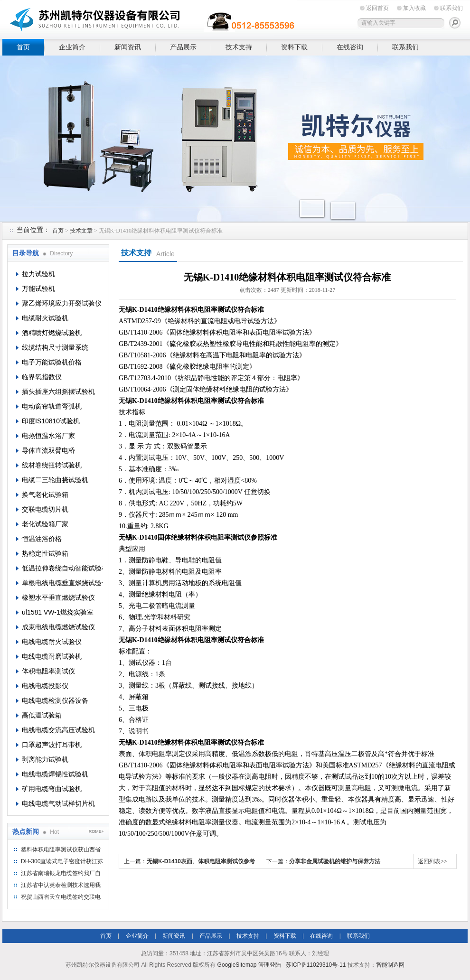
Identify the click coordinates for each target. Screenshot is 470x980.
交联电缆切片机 (45, 509)
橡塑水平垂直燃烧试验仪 (58, 597)
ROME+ (96, 831)
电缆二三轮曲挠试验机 (55, 480)
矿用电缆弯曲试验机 (52, 789)
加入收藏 (414, 8)
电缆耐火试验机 (45, 318)
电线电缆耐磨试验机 (52, 656)
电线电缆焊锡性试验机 (55, 774)
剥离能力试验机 (45, 759)
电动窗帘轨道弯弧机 (52, 406)
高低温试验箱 (42, 715)
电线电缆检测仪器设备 (55, 700)
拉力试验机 (38, 274)
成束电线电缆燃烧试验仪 (58, 627)
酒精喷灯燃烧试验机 (52, 333)
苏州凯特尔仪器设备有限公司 (150, 18)
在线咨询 (350, 47)
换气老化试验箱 (45, 495)
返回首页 (377, 8)
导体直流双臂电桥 (48, 450)
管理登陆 (270, 965)
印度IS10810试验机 (51, 421)
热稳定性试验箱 (45, 553)
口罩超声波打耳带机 (52, 745)
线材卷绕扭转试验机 (52, 465)
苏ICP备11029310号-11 (316, 965)
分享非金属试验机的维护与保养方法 (335, 861)
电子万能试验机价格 (52, 362)
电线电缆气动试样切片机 (58, 803)
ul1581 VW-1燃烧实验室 (58, 612)
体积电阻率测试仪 (48, 671)
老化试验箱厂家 (45, 524)
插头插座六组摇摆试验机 (58, 392)
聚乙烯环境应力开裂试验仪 (62, 303)
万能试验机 (38, 289)
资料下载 (294, 47)
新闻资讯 (128, 47)
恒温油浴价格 (42, 539)
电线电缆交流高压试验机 (58, 730)
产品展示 (183, 47)
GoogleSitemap (237, 965)
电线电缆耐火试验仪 (52, 642)
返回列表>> (432, 861)
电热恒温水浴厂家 (48, 436)
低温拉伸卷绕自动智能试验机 (62, 568)
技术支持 (239, 47)
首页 (23, 47)
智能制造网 (390, 965)
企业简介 (72, 47)
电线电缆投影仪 (45, 686)
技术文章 (81, 231)
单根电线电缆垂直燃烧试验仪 (62, 583)
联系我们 (451, 8)
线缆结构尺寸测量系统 (55, 347)
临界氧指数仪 (42, 377)
